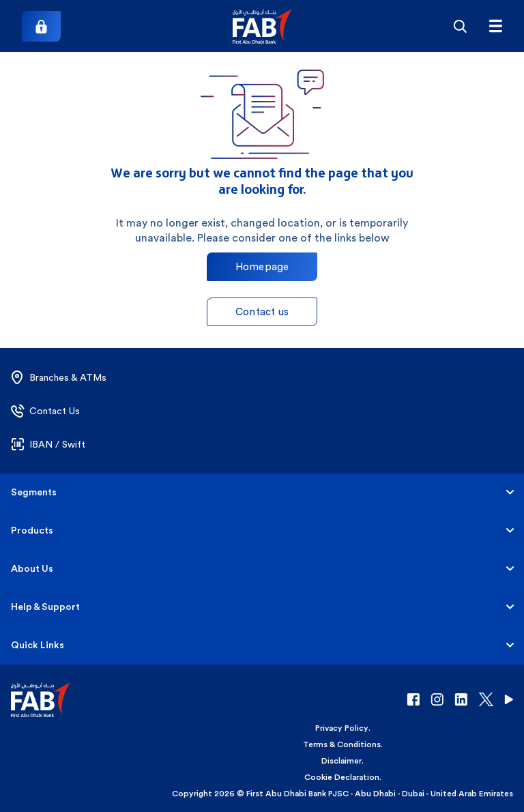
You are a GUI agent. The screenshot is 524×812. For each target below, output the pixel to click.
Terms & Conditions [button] (342, 744)
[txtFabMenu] (495, 26)
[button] (262, 26)
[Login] (41, 26)
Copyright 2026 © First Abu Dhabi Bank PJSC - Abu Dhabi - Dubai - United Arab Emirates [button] (343, 794)
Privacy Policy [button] (342, 728)
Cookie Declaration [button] (342, 777)
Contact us (262, 311)
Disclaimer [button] (341, 761)
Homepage (262, 266)
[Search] (460, 26)
